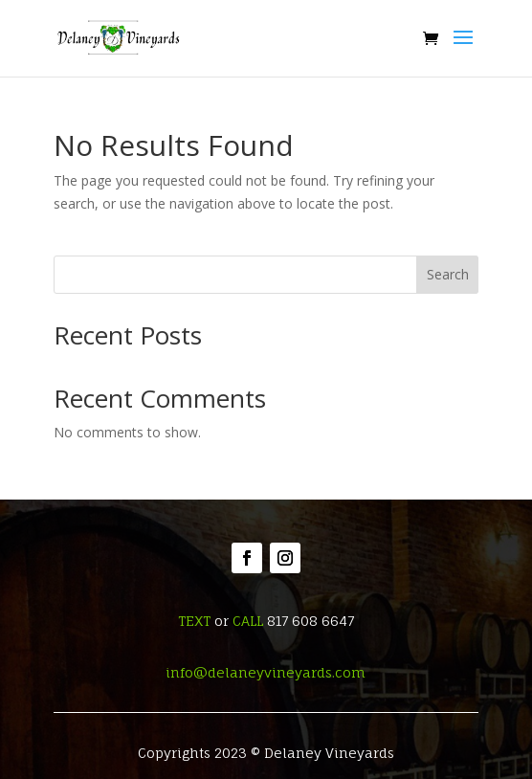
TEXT (194, 621)
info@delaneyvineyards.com (266, 672)
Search (448, 274)
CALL (248, 621)
